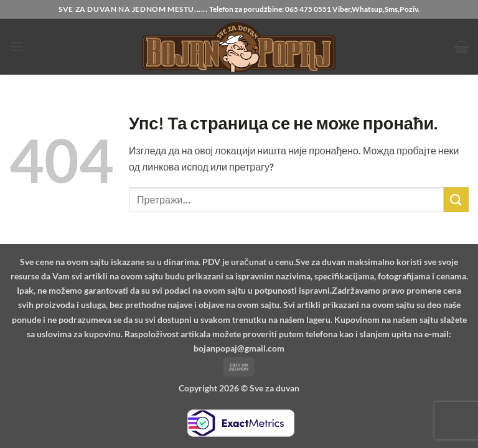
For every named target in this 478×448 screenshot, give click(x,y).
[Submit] (456, 199)
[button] (17, 46)
